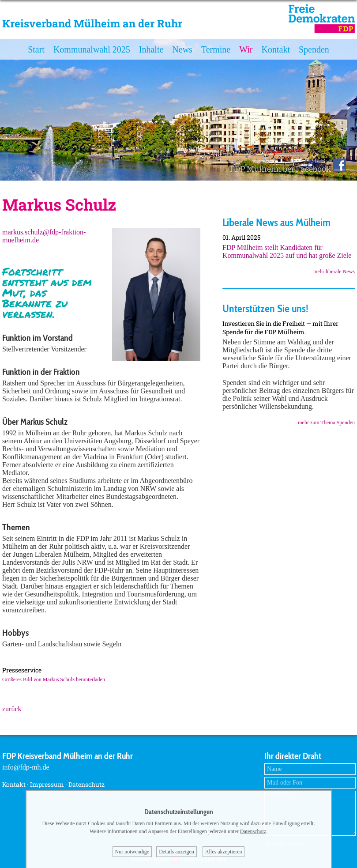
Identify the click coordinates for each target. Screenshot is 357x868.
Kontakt (276, 49)
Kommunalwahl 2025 (92, 49)
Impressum (47, 784)
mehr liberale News (334, 272)
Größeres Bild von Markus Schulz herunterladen (54, 679)
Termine (216, 49)
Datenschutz (86, 784)
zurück (12, 709)
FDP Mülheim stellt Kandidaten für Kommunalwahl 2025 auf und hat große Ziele (287, 251)
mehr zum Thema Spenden (326, 423)
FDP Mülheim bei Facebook (288, 169)
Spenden (314, 49)
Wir (246, 49)
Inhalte (151, 49)
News (182, 49)
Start (36, 49)
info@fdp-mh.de (26, 767)
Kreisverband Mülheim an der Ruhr (92, 23)
